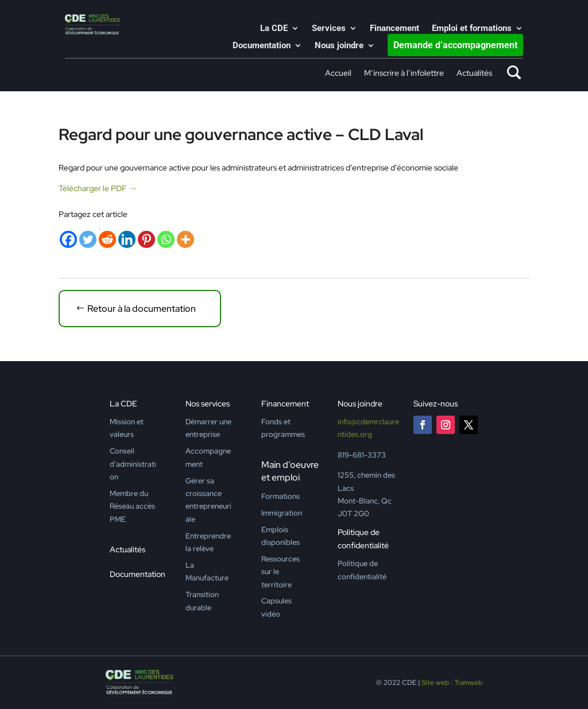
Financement (394, 29)
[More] (185, 239)
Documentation (262, 46)
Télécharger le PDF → (98, 188)
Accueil (338, 73)
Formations (281, 496)
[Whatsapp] (166, 239)
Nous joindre (339, 46)
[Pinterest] (146, 239)
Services (329, 29)
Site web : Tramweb (452, 683)
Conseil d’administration (133, 464)
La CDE (274, 29)
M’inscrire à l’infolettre (404, 73)
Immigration (282, 513)
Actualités (474, 73)
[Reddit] (107, 239)
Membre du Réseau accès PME (132, 506)
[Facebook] (68, 239)
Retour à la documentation (142, 309)
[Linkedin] (127, 239)
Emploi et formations (472, 29)
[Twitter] (88, 239)
